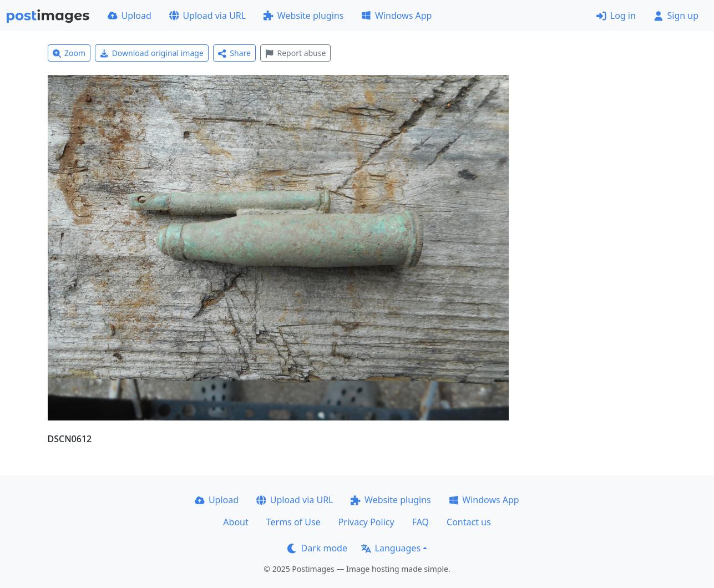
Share (234, 53)
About (236, 522)
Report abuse (295, 53)
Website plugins (303, 16)
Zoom (69, 53)
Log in (616, 16)
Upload (130, 16)
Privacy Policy (366, 522)
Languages (391, 548)
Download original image (152, 53)
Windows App (396, 16)
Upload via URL (207, 16)
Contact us (469, 522)
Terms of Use (293, 522)
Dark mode (317, 548)
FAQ (421, 522)
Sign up (676, 16)
